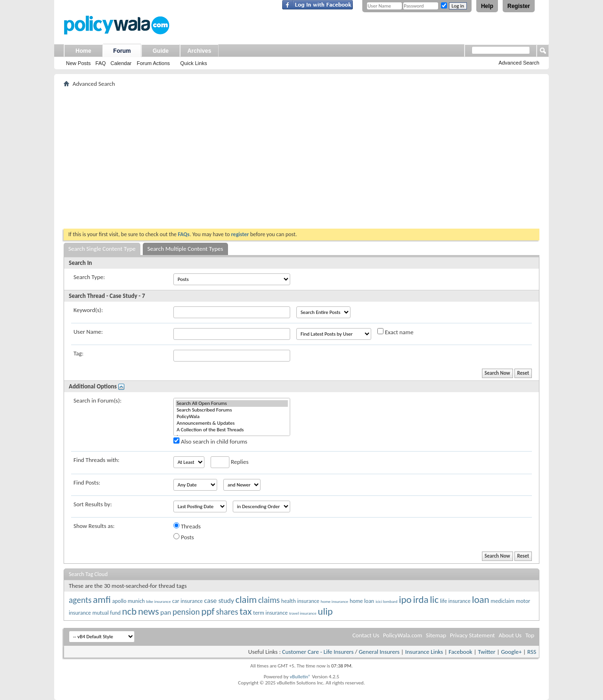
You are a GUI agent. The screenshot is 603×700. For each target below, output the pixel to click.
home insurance (335, 601)
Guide (161, 51)
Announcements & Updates (232, 423)
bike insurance (158, 601)
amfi (102, 600)
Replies (230, 462)
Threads (187, 526)
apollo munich (128, 601)
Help (487, 6)
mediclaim (503, 601)
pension (186, 612)
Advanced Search (519, 63)
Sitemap (436, 635)
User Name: (88, 332)
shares (227, 612)
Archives (200, 51)
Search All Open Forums (232, 404)
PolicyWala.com (403, 635)
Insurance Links (424, 652)
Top (530, 635)
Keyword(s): (88, 310)
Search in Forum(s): (98, 400)
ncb (129, 611)
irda (421, 600)
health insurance (300, 601)
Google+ (511, 652)
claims (269, 600)
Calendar (121, 63)
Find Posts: (87, 482)
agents (80, 600)
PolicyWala (232, 417)
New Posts (78, 63)
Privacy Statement (472, 635)
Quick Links (194, 63)
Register (519, 6)
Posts (184, 537)
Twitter (486, 652)
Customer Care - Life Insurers (318, 652)
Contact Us (366, 635)
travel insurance (303, 613)
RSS (532, 652)
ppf (208, 611)
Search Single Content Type (102, 249)
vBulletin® (300, 677)
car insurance (188, 601)
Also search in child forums (210, 441)
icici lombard (387, 601)
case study (219, 601)
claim (246, 600)
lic (435, 600)
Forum (122, 51)
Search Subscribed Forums (232, 410)
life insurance (455, 601)
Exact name (395, 332)
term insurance (270, 613)
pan (166, 612)
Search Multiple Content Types (185, 249)
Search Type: (89, 277)
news (148, 611)
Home (83, 51)
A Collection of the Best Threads (232, 430)
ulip (326, 611)
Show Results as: (94, 526)
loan (481, 600)
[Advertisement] (301, 158)
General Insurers (379, 652)
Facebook (460, 652)
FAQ (101, 63)
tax (246, 611)
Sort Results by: (93, 504)
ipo (405, 600)
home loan (362, 601)
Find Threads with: (97, 460)
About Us (510, 635)
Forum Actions (153, 63)
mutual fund (106, 613)
